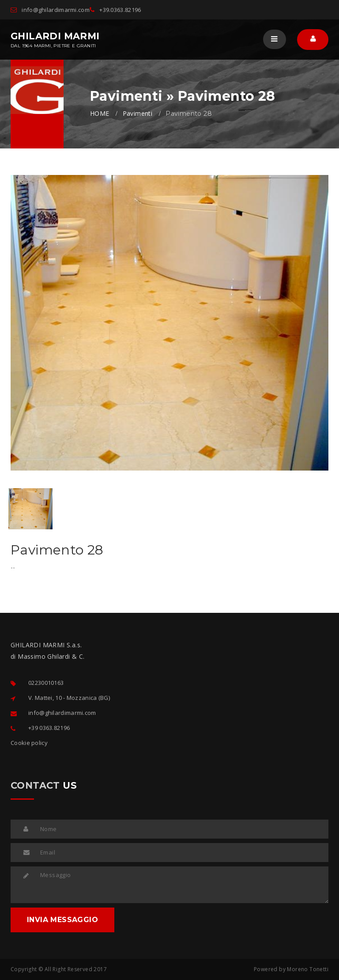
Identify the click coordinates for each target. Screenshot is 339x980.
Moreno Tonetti (308, 969)
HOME (100, 113)
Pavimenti (138, 113)
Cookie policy (29, 743)
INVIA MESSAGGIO (62, 920)
